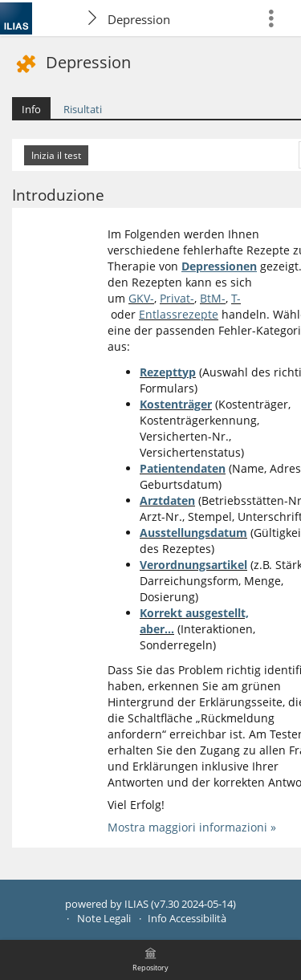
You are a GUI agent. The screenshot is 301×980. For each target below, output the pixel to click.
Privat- (177, 298)
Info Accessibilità (187, 919)
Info (31, 109)
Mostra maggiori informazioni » (192, 827)
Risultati (83, 109)
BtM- (213, 298)
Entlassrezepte (179, 314)
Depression (139, 19)
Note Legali (104, 919)
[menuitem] (278, 18)
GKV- (141, 298)
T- (236, 298)
